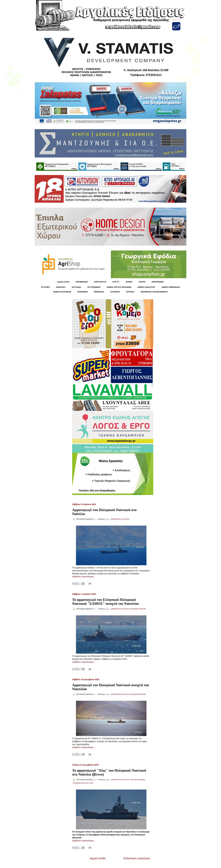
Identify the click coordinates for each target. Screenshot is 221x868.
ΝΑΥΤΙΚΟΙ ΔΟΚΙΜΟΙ (137, 780)
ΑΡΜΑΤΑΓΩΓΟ (116, 519)
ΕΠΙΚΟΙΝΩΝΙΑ (158, 282)
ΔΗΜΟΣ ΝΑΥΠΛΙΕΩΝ (62, 292)
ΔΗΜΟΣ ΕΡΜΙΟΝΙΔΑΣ (171, 287)
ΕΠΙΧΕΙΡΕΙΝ (82, 292)
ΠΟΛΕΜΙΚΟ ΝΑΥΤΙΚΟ (138, 609)
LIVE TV (116, 282)
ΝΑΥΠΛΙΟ (130, 292)
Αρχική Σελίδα (63, 282)
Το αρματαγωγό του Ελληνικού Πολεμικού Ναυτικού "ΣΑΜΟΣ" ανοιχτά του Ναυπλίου (105, 602)
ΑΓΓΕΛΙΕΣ (45, 287)
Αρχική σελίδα (98, 858)
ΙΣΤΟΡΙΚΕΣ (115, 292)
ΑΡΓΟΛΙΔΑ (76, 287)
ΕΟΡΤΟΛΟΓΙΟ (100, 282)
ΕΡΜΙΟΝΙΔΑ (99, 292)
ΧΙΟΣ (91, 783)
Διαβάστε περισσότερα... (84, 576)
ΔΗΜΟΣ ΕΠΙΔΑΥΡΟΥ (146, 287)
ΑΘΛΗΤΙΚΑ (61, 287)
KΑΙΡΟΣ (142, 282)
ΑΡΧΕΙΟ (129, 282)
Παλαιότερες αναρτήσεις (137, 858)
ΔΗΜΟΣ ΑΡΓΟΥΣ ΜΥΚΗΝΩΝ (119, 287)
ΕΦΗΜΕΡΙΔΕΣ (82, 282)
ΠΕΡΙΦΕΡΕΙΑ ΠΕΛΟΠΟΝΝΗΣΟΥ (154, 292)
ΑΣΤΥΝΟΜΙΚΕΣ (94, 287)
